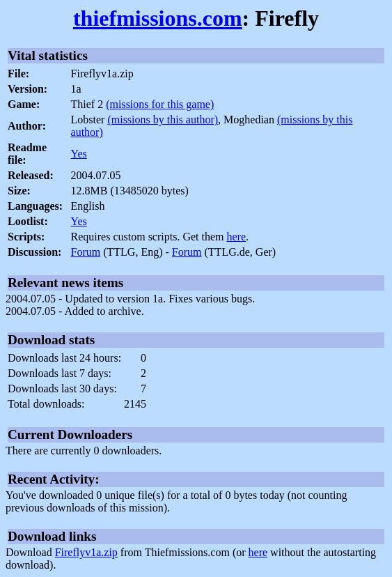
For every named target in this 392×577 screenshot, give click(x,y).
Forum (86, 252)
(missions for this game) (160, 104)
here (237, 237)
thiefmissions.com (158, 18)
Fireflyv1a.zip (86, 552)
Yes (79, 154)
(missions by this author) (163, 120)
